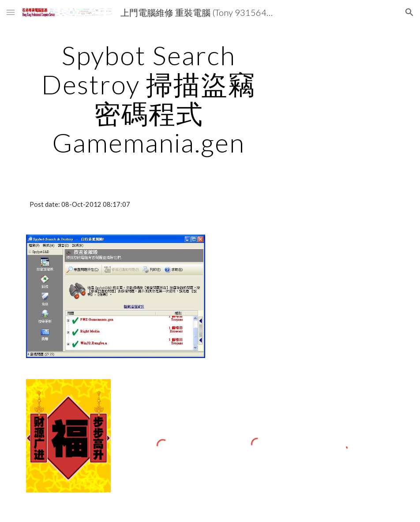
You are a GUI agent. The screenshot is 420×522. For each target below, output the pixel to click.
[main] (149, 99)
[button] (11, 12)
